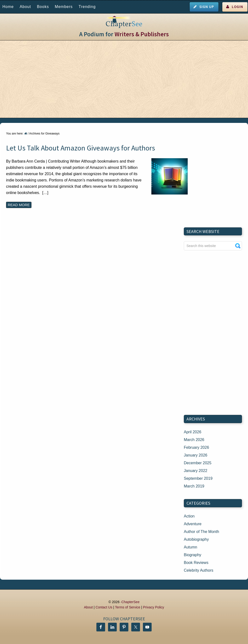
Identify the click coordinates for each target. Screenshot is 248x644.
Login (237, 7)
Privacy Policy (153, 607)
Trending (87, 7)
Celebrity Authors (199, 570)
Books (43, 7)
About (25, 7)
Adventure (193, 524)
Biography (193, 555)
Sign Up (207, 7)
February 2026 (196, 447)
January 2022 (196, 471)
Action (189, 516)
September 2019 (198, 478)
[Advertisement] (124, 79)
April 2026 (193, 432)
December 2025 (198, 463)
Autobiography (196, 539)
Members (64, 7)
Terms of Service (128, 607)
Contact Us (104, 607)
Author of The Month (201, 532)
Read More (19, 205)
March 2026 (194, 440)
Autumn (190, 547)
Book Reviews (196, 563)
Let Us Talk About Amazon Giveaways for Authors (81, 148)
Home (8, 7)
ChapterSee (130, 602)
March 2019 (194, 486)
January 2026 (196, 455)
